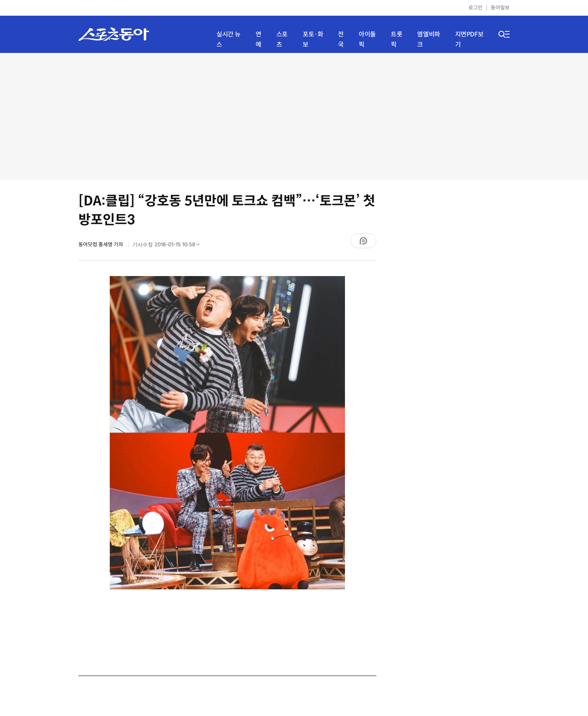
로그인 (475, 8)
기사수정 (169, 246)
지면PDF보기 (469, 39)
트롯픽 (397, 39)
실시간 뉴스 (229, 39)
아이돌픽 (367, 39)
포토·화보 (313, 39)
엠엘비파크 (428, 39)
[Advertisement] (294, 116)
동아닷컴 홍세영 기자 (101, 244)
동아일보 (500, 8)
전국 (341, 39)
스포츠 (282, 39)
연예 (259, 39)
